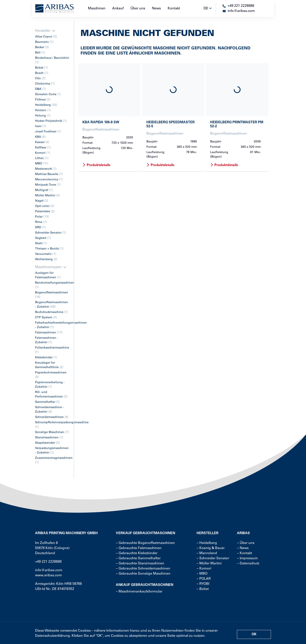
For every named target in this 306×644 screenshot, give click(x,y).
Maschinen (97, 9)
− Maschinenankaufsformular (139, 592)
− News (243, 548)
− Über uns (246, 543)
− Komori (204, 569)
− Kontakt (244, 553)
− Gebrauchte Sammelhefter (138, 558)
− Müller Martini (209, 564)
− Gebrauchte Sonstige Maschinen (143, 574)
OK (254, 634)
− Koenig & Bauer (211, 548)
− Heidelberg (207, 543)
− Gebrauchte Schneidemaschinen (143, 569)
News (156, 9)
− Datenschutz (248, 564)
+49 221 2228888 (48, 562)
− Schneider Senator (213, 558)
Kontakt (174, 9)
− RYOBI (203, 584)
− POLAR (204, 579)
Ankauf (118, 9)
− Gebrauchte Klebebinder (137, 553)
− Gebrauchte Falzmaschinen (139, 548)
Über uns (138, 9)
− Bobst (203, 589)
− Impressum (247, 558)
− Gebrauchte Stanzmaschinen (140, 564)
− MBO (202, 574)
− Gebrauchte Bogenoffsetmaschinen (145, 543)
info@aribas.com (49, 570)
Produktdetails (96, 165)
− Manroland (207, 553)
